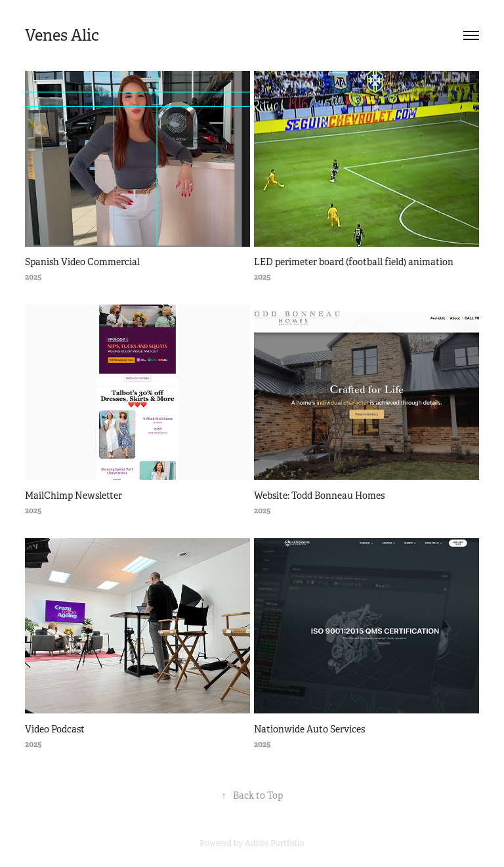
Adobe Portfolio (275, 843)
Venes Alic (62, 35)
